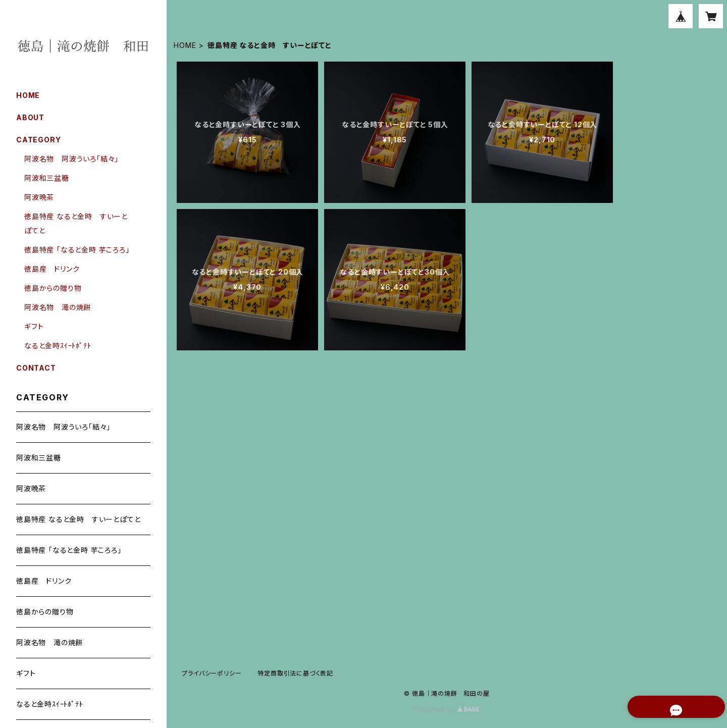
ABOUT (30, 117)
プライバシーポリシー (212, 673)
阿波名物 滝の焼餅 (58, 307)
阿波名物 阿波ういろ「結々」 (71, 159)
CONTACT (36, 368)
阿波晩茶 (39, 197)
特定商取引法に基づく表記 (295, 673)
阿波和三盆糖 (47, 178)
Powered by (447, 710)
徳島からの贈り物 (53, 288)
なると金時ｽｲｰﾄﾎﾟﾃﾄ (58, 346)
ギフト (34, 326)
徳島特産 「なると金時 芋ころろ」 (77, 250)
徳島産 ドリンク (52, 269)
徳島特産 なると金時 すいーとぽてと (78, 519)
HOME (185, 45)
